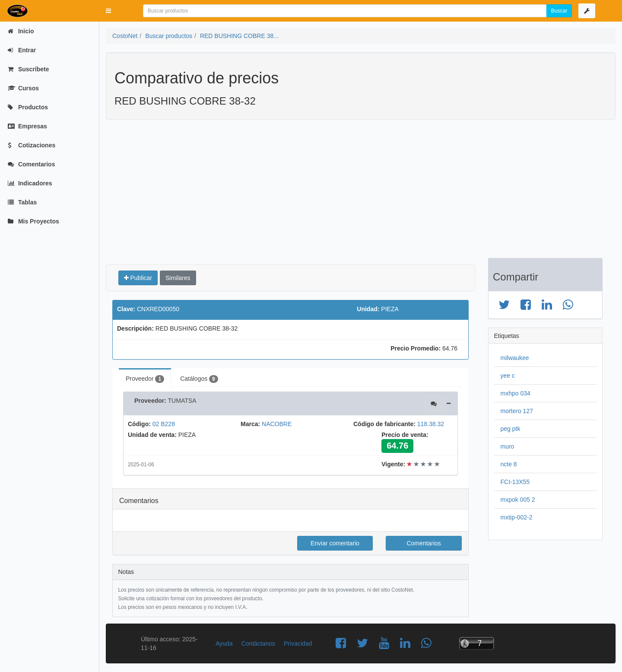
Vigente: (393, 464)
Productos (28, 107)
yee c (508, 376)
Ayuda (224, 643)
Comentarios (31, 164)
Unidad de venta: (152, 435)
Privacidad (298, 643)
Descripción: (135, 328)
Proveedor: (150, 401)
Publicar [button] (138, 278)
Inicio (21, 31)
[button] (108, 11)
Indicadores (30, 183)
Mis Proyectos (33, 221)
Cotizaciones (32, 145)
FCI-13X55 (515, 482)
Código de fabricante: (384, 424)
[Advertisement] (354, 193)
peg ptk (511, 429)
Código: (139, 424)
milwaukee (515, 358)
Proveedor (145, 379)
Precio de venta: (405, 435)
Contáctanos (258, 643)
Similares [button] (178, 278)
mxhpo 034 (516, 393)
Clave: (126, 309)
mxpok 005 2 (518, 500)
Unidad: (368, 309)
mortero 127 (517, 411)
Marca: (250, 424)
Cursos (23, 88)
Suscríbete (28, 69)
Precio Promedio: (416, 348)
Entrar (22, 50)
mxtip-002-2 (517, 517)
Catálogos (199, 379)
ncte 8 (509, 464)
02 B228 (164, 424)
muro (508, 446)
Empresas (27, 126)
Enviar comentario (335, 543)
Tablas (22, 202)
